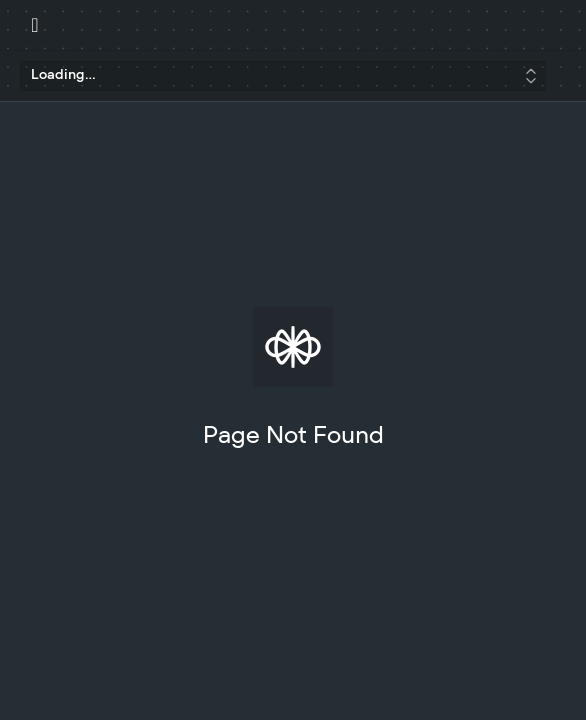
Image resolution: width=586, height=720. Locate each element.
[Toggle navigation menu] (35, 25)
